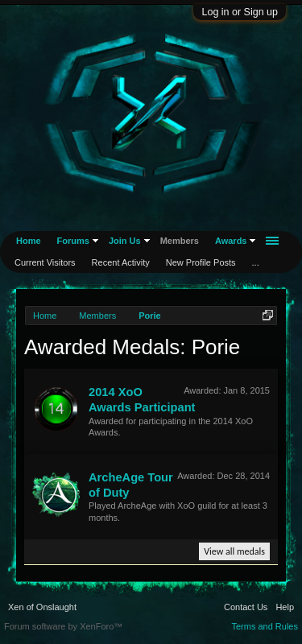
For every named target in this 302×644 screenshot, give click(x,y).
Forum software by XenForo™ (63, 626)
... (256, 262)
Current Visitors (45, 262)
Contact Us (246, 607)
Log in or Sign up (240, 12)
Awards (231, 241)
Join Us (125, 241)
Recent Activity (121, 262)
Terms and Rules (265, 626)
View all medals (234, 551)
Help (285, 607)
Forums (73, 241)
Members (180, 241)
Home (29, 241)
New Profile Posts (201, 262)
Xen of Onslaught (42, 607)
